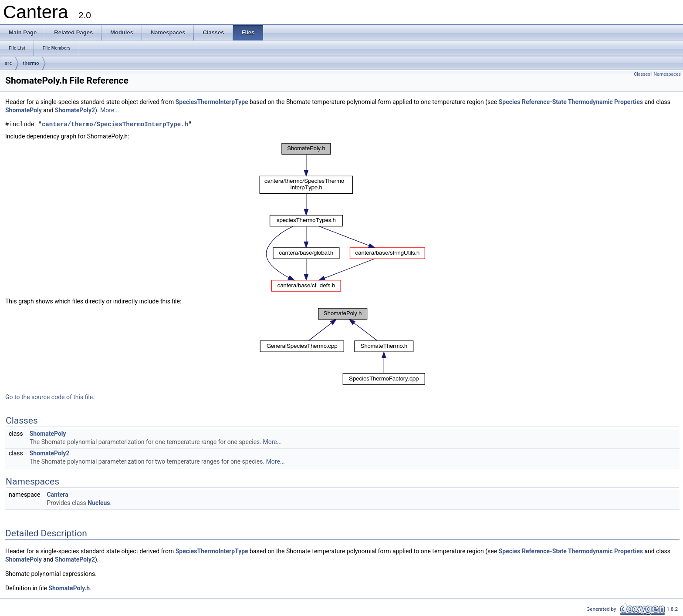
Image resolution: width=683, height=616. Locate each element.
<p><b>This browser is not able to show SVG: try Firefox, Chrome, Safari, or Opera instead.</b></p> (342, 217)
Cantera (57, 495)
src (8, 63)
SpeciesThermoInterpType (212, 102)
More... (110, 110)
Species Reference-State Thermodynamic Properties (571, 102)
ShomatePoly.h (69, 588)
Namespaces (667, 74)
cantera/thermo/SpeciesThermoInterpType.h (115, 125)
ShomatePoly (24, 110)
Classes (642, 74)
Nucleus (99, 503)
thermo (31, 63)
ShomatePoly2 (75, 110)
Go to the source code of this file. (50, 397)
